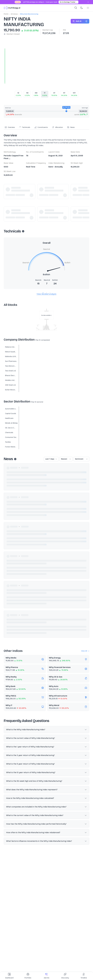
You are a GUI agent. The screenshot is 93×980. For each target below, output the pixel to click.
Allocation (57, 127)
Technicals (25, 127)
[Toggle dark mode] (82, 8)
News (71, 127)
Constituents (41, 127)
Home (6, 14)
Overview (10, 127)
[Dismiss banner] (88, 2)
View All (85, 651)
